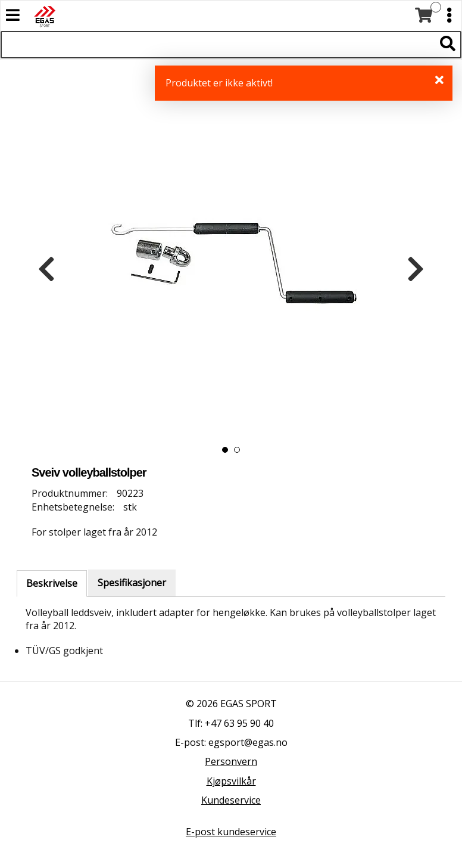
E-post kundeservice (231, 832)
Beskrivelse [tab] (52, 583)
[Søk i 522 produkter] (218, 45)
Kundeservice (231, 800)
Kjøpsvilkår (231, 781)
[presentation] (46, 269)
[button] (225, 450)
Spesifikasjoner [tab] (132, 583)
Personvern (231, 761)
